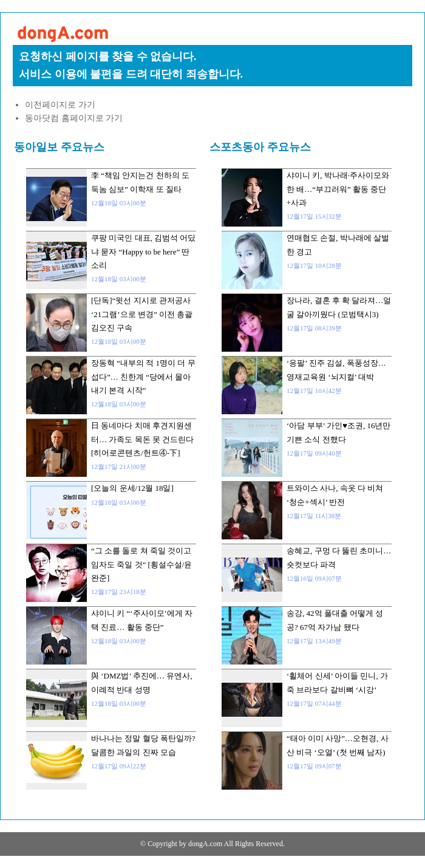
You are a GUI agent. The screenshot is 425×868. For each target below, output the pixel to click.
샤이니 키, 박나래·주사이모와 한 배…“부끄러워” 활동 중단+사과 (338, 189)
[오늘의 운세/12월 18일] (132, 488)
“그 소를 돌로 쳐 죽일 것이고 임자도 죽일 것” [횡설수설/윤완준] (141, 564)
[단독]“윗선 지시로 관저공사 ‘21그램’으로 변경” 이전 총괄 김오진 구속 (142, 314)
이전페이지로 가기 (60, 105)
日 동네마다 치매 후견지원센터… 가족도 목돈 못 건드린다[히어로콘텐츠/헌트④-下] (142, 439)
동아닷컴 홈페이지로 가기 (74, 118)
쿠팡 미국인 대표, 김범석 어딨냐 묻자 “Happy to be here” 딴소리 (143, 251)
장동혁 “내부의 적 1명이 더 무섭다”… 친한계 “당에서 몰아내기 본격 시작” (143, 377)
